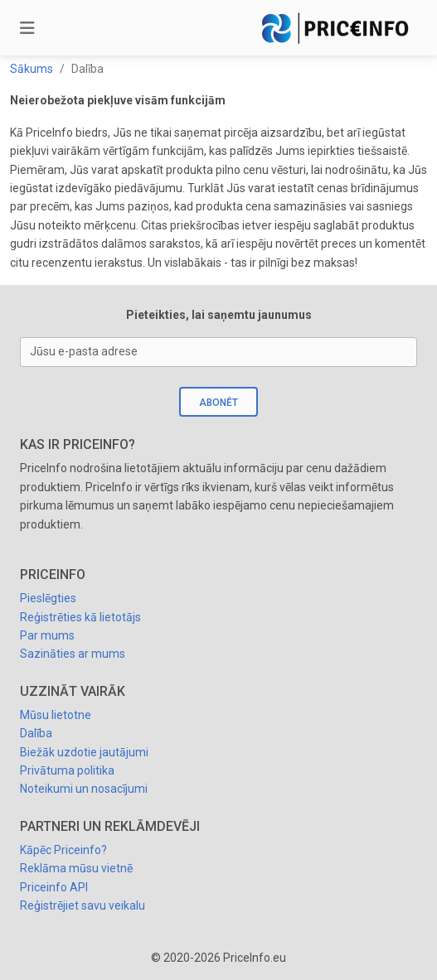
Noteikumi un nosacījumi (84, 789)
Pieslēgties (48, 598)
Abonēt (218, 403)
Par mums (47, 635)
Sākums (32, 69)
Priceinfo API (54, 887)
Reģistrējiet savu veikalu (83, 905)
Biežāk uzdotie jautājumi (84, 752)
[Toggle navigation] (27, 28)
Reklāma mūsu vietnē (76, 868)
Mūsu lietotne (56, 715)
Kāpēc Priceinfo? (63, 850)
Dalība (36, 733)
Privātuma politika (67, 770)
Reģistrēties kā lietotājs (80, 617)
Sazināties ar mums (73, 654)
